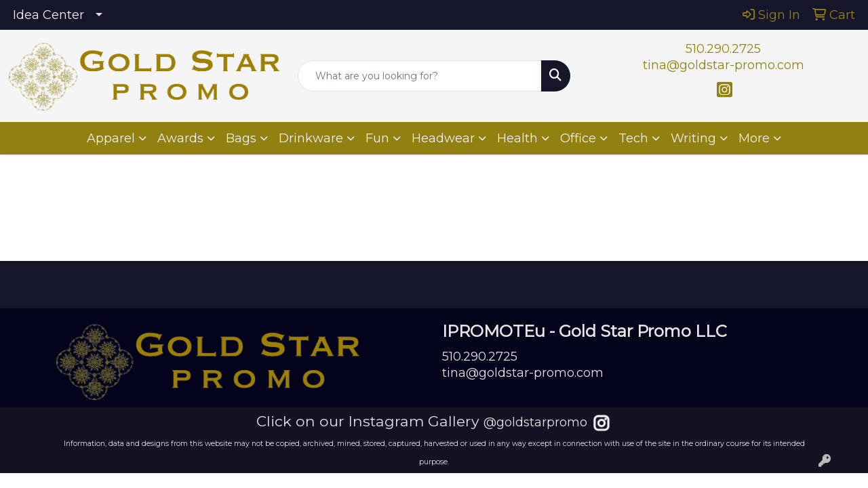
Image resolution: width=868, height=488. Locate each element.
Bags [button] (241, 138)
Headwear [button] (443, 138)
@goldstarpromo (535, 422)
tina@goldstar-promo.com (724, 65)
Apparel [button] (111, 138)
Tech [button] (633, 138)
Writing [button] (693, 138)
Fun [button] (377, 138)
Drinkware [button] (311, 138)
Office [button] (578, 138)
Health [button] (517, 138)
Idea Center (48, 15)
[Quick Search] (420, 76)
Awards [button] (180, 138)
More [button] (754, 138)
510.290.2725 (723, 49)
